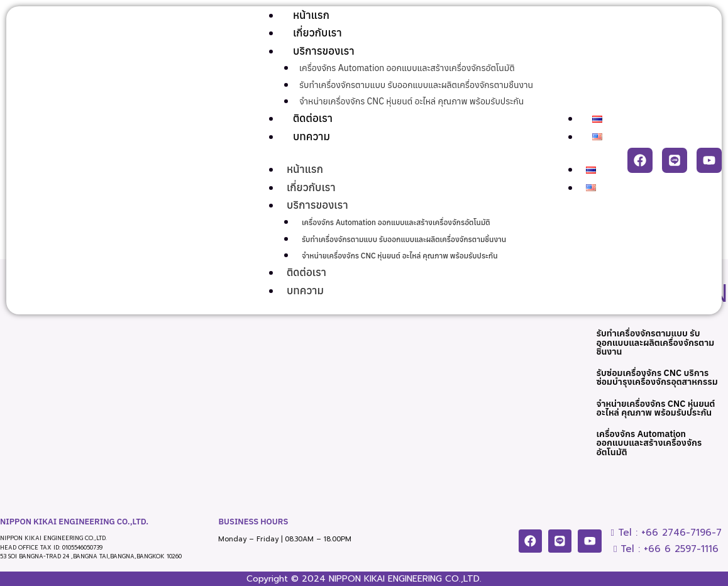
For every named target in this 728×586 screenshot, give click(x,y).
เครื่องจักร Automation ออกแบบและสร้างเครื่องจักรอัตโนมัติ (407, 68)
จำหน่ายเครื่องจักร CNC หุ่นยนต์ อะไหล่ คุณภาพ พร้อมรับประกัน (411, 101)
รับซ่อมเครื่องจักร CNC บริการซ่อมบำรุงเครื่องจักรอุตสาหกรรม (655, 384)
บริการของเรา (324, 51)
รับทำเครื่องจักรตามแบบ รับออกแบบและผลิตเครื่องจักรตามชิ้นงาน (416, 85)
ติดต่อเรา (313, 118)
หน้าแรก (311, 15)
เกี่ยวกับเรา (317, 33)
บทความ (312, 136)
